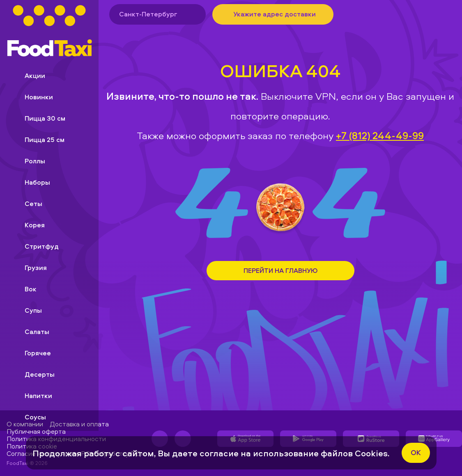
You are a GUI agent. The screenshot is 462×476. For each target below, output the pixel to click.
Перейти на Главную (280, 270)
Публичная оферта (36, 431)
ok (416, 452)
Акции (28, 76)
